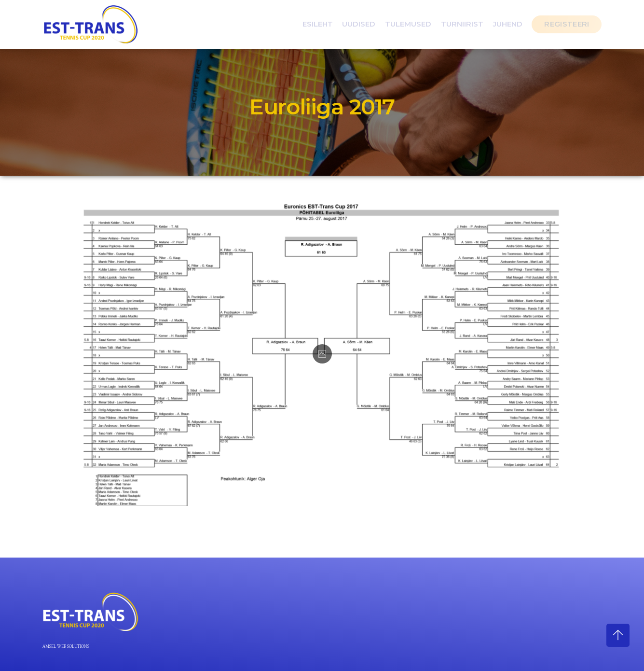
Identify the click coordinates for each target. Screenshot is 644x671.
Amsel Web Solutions (66, 647)
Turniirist (462, 24)
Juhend (508, 24)
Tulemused (408, 24)
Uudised (359, 24)
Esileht (318, 24)
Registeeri (567, 24)
